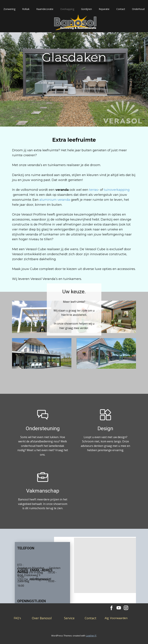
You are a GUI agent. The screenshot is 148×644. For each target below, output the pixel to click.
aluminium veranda (55, 200)
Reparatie (104, 9)
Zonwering (9, 9)
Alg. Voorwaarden (116, 618)
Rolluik (26, 9)
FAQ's (17, 618)
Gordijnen (86, 9)
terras (94, 190)
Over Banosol (42, 618)
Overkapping (67, 9)
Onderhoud (138, 9)
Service (69, 618)
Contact (121, 9)
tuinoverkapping (117, 190)
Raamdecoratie (45, 9)
